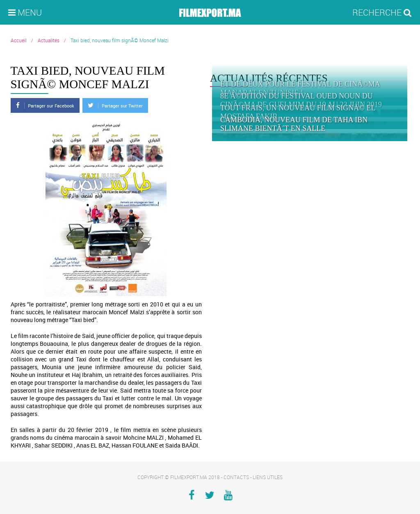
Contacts (236, 477)
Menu (25, 12)
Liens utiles (268, 477)
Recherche (382, 12)
